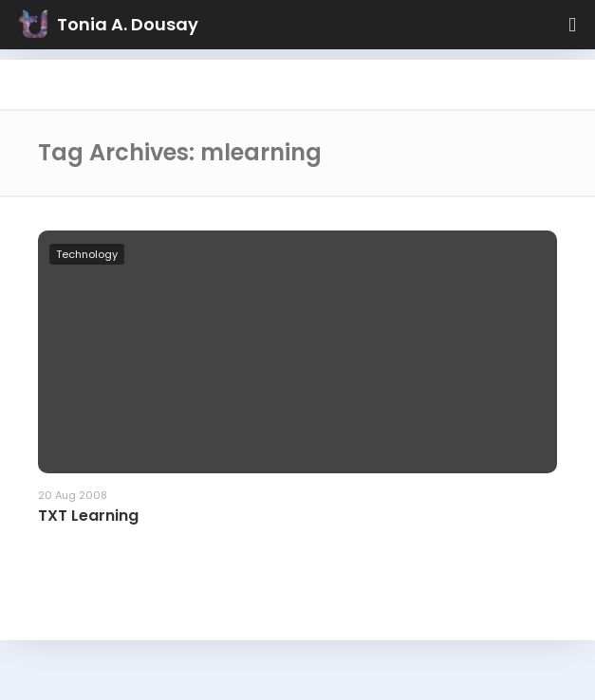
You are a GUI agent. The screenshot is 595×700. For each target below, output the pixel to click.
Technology (87, 254)
